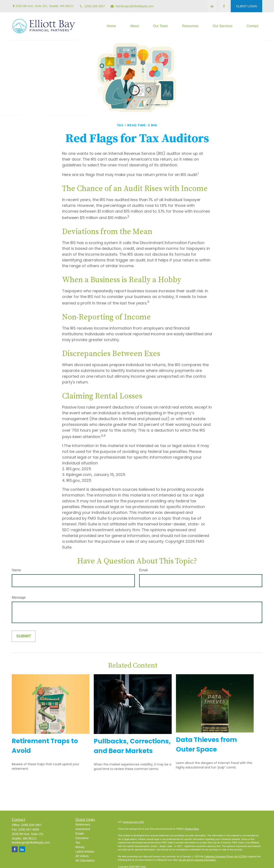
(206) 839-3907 (92, 6)
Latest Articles (85, 852)
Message (19, 597)
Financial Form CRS (133, 822)
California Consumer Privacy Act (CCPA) (225, 856)
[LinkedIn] (212, 6)
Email (143, 570)
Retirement (83, 825)
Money (80, 847)
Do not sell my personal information (197, 860)
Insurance (82, 838)
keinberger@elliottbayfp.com (132, 6)
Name (16, 570)
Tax (78, 843)
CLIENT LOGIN (246, 6)
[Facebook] (224, 6)
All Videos (82, 856)
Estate (80, 834)
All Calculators (85, 861)
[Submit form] (24, 636)
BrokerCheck (192, 829)
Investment (83, 829)
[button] (111, 26)
